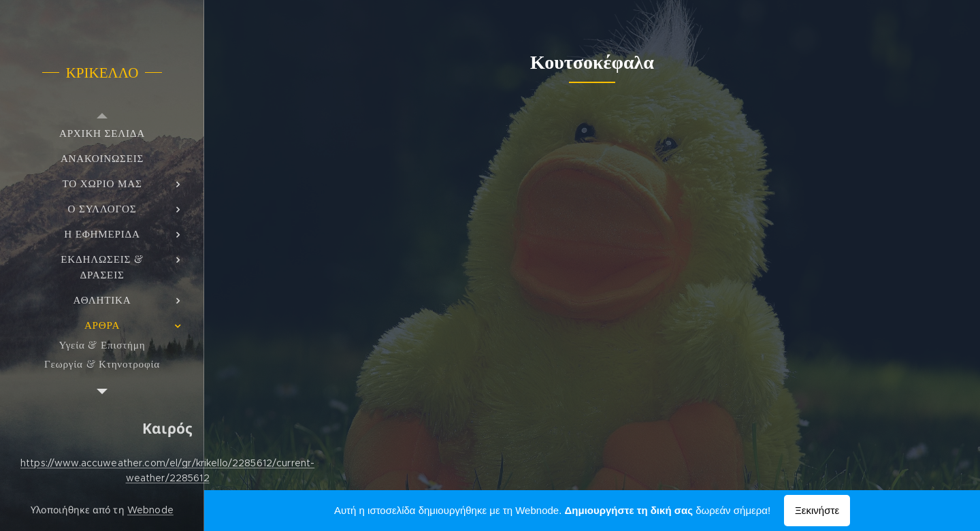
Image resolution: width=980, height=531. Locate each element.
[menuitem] (102, 133)
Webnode (150, 510)
